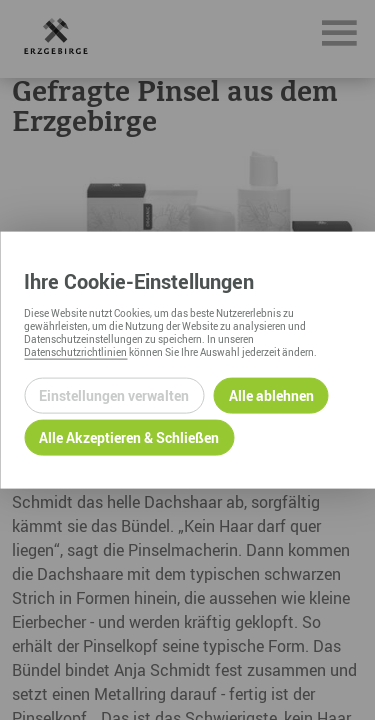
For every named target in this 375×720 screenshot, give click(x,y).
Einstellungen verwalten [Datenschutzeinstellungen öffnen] (114, 395)
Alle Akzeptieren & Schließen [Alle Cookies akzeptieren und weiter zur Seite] (129, 437)
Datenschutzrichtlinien (75, 351)
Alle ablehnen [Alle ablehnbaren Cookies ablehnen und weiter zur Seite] (271, 395)
